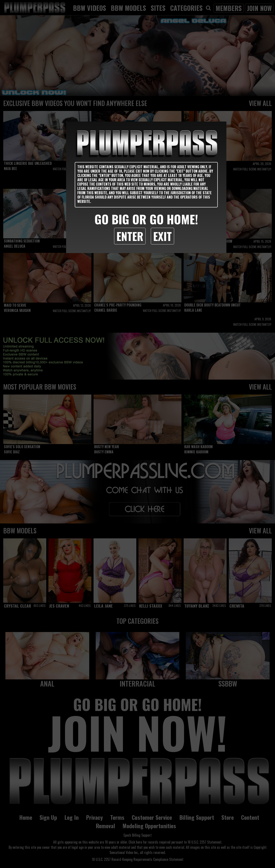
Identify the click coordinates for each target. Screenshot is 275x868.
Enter (130, 236)
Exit (162, 236)
